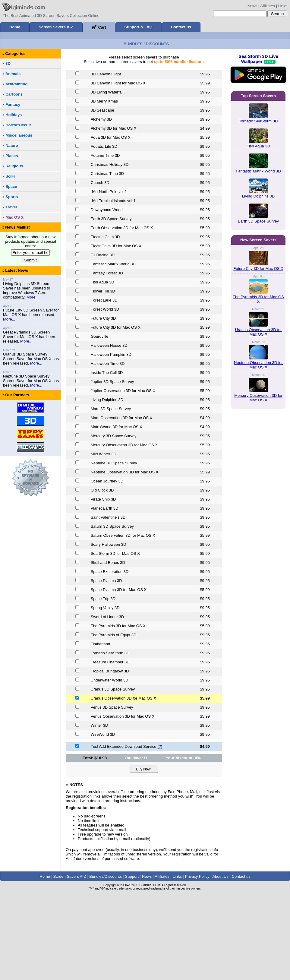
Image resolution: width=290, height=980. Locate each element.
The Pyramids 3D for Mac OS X (258, 299)
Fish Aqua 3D (258, 146)
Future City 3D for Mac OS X (258, 269)
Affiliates (268, 6)
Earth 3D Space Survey (258, 221)
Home (15, 27)
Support (132, 876)
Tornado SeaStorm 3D (258, 121)
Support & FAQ (139, 27)
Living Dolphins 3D (258, 196)
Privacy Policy (197, 876)
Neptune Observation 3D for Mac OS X (258, 365)
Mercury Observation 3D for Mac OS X (258, 398)
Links (283, 6)
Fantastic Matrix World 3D (258, 171)
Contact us (181, 27)
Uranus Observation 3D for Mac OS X (258, 332)
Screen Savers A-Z (56, 27)
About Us (220, 876)
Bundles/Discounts (106, 876)
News (252, 6)
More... (33, 297)
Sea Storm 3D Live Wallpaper (258, 72)
